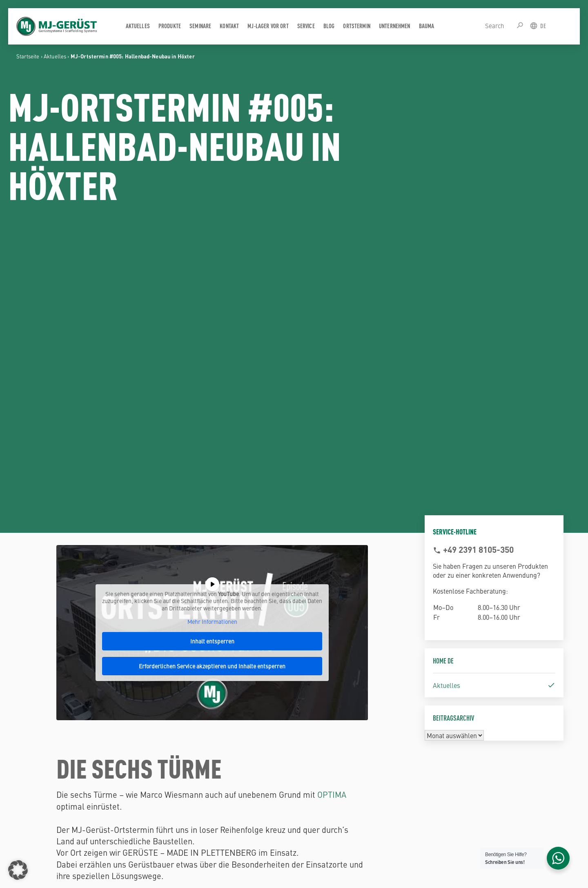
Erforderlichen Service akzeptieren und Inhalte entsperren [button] (213, 666)
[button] (18, 870)
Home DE (443, 660)
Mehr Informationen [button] (212, 622)
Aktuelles (55, 56)
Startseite (28, 56)
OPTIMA (332, 794)
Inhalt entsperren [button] (212, 641)
